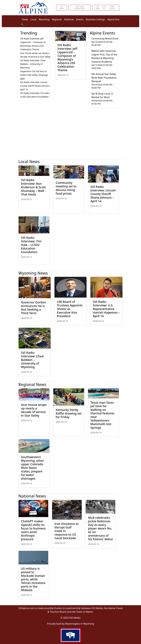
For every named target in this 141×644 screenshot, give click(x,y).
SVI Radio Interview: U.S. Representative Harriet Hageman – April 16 (106, 309)
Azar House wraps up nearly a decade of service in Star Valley (34, 410)
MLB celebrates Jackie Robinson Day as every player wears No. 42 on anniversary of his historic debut (100, 528)
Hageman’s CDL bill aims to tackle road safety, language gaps (34, 75)
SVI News (62, 8)
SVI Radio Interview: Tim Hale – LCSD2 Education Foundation (31, 245)
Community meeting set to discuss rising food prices (66, 188)
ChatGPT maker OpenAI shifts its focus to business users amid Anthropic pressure (33, 530)
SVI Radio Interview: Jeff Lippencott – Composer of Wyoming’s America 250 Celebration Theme (67, 58)
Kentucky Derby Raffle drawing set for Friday (69, 413)
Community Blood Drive (105, 39)
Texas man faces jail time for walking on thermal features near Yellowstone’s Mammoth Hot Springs (102, 415)
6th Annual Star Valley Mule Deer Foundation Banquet (104, 78)
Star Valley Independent (80, 8)
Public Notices (112, 8)
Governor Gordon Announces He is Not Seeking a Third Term (33, 308)
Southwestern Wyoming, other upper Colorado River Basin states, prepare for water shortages (32, 468)
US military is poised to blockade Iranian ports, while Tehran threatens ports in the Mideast (33, 579)
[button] (22, 24)
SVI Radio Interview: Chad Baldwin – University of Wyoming (33, 64)
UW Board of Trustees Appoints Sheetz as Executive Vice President (70, 309)
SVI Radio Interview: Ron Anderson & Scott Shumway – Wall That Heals (33, 187)
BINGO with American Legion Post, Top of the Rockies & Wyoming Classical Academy (104, 56)
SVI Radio (98, 8)
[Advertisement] (70, 135)
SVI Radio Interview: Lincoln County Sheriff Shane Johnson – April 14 (36, 86)
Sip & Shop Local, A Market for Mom (102, 95)
